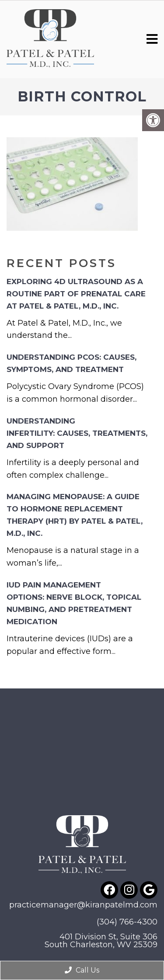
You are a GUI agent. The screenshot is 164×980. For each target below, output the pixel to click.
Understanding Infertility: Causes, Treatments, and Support (77, 433)
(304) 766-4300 (127, 922)
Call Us (82, 970)
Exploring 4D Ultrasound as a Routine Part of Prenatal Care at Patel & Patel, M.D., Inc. (76, 294)
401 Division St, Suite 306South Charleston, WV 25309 (101, 941)
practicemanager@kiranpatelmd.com (83, 905)
